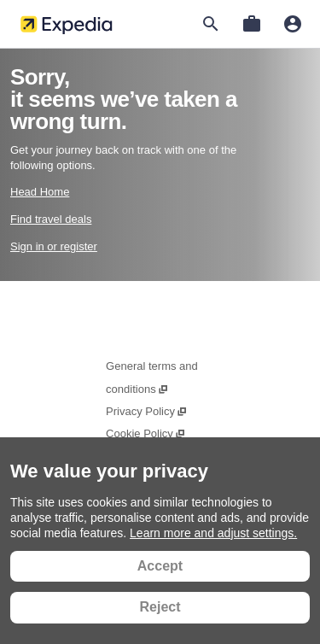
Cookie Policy (146, 433)
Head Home (40, 192)
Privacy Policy (147, 411)
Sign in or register (54, 246)
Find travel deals (51, 219)
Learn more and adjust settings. (213, 533)
